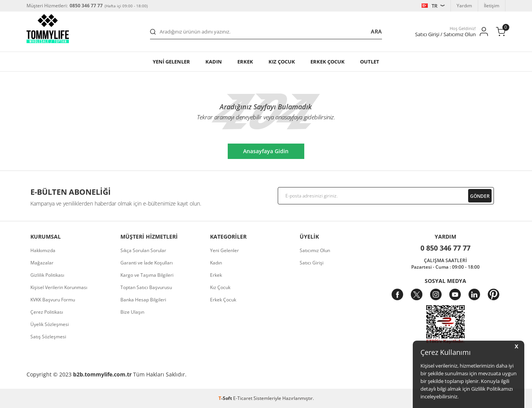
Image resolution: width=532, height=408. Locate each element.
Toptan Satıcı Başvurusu (146, 287)
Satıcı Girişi (312, 263)
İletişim (492, 6)
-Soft (226, 398)
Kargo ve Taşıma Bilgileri (147, 275)
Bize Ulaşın (132, 312)
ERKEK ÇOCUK (328, 62)
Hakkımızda (43, 250)
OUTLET (370, 62)
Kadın (214, 62)
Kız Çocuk (220, 287)
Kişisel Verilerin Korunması (59, 287)
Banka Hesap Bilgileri (143, 300)
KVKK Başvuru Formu (53, 300)
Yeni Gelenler (224, 250)
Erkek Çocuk (223, 300)
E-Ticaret (243, 398)
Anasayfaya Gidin (266, 151)
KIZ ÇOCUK (282, 62)
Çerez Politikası (47, 312)
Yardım (464, 6)
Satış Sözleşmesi (48, 337)
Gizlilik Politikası (47, 275)
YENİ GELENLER (171, 62)
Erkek (245, 62)
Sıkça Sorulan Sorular (143, 250)
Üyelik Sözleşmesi (50, 324)
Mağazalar (42, 263)
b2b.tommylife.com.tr (102, 374)
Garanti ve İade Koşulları (147, 263)
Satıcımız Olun (315, 250)
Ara (376, 31)
